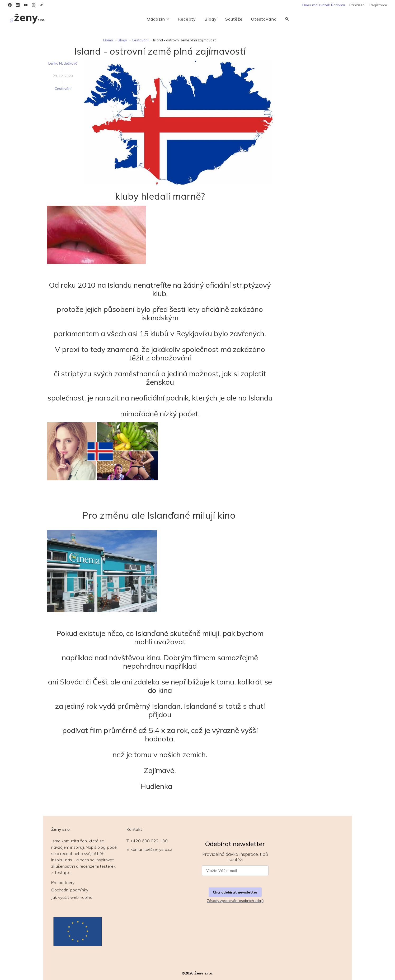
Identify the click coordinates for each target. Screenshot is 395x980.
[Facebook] (10, 5)
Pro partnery (63, 882)
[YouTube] (26, 5)
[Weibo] (41, 5)
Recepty (187, 19)
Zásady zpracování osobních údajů (235, 901)
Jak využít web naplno (72, 897)
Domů (108, 40)
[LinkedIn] (18, 5)
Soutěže (234, 19)
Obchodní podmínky (70, 890)
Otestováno (264, 19)
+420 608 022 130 (149, 841)
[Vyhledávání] (287, 19)
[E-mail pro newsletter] (235, 871)
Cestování (140, 40)
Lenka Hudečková (63, 63)
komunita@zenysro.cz (151, 849)
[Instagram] (34, 5)
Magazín (158, 19)
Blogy (211, 19)
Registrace (378, 5)
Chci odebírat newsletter (235, 892)
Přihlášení (357, 5)
